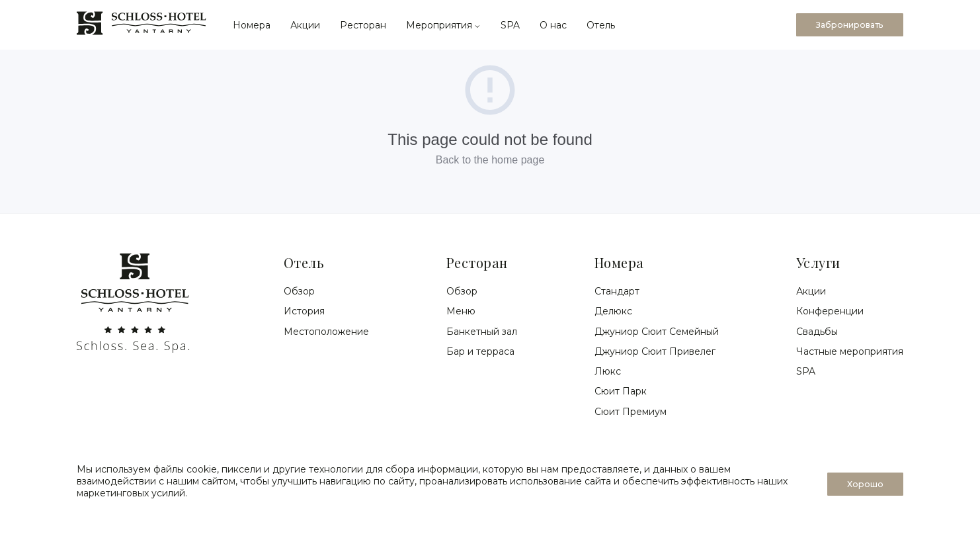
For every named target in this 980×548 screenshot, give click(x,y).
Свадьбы (817, 332)
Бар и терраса (480, 351)
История (304, 311)
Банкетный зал (482, 332)
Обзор (299, 291)
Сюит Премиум (631, 412)
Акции (305, 25)
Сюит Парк (621, 391)
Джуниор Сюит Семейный (657, 332)
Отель (601, 25)
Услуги (818, 262)
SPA (510, 25)
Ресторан (363, 25)
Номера (252, 25)
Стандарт (617, 291)
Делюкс (613, 311)
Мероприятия (443, 25)
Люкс (608, 371)
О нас (553, 25)
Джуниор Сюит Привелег (655, 351)
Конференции (830, 311)
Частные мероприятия (850, 351)
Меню (461, 311)
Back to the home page (490, 160)
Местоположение (326, 332)
